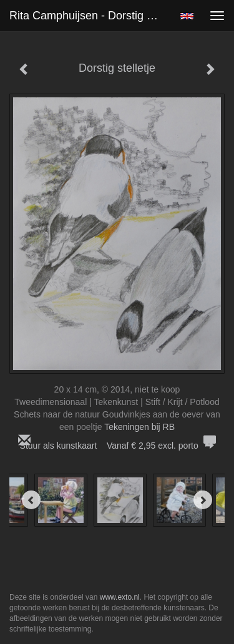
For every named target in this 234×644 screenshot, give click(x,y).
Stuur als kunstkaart (117, 446)
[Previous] (31, 500)
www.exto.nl (120, 597)
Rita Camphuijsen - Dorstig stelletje (90, 16)
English (187, 16)
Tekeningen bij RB (139, 427)
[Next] (203, 500)
